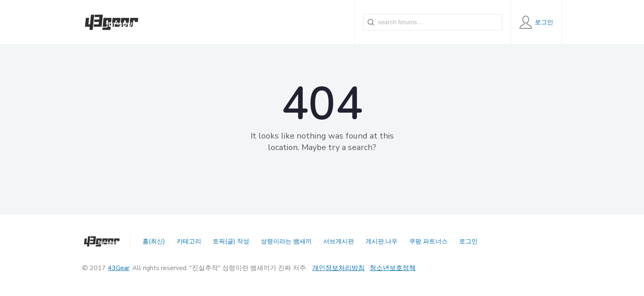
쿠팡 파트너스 (428, 241)
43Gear (118, 268)
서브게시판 (339, 241)
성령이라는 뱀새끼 (286, 241)
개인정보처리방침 (338, 268)
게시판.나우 (382, 241)
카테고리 (189, 241)
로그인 (468, 241)
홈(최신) (154, 241)
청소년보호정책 (393, 268)
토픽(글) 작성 (231, 241)
